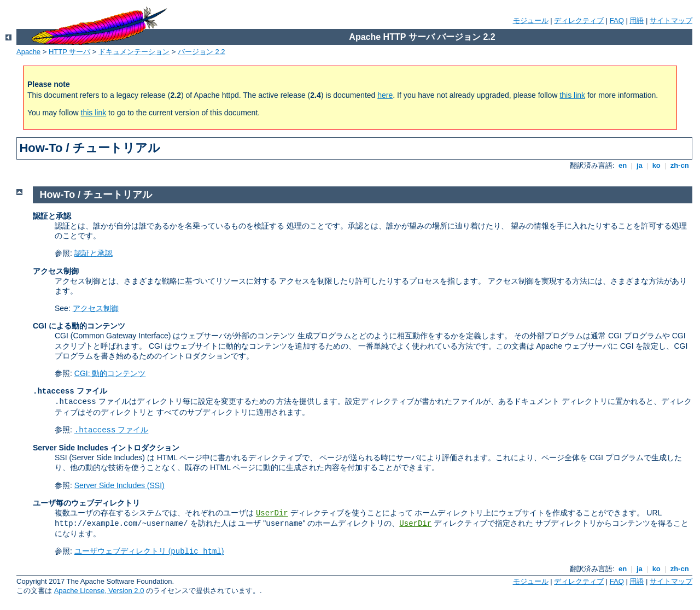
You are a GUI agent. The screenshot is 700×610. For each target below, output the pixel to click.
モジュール (531, 20)
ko (656, 165)
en (622, 165)
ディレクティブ (579, 20)
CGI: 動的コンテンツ (110, 373)
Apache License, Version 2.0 (99, 591)
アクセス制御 (96, 308)
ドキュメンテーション (134, 52)
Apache (28, 52)
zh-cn (679, 165)
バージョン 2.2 (202, 52)
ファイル (112, 430)
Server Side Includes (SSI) (119, 485)
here (385, 95)
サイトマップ (671, 20)
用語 (637, 20)
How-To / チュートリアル (96, 195)
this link (572, 95)
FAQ (617, 20)
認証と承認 (94, 253)
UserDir (272, 513)
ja (639, 165)
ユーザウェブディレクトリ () (149, 551)
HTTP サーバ (69, 52)
